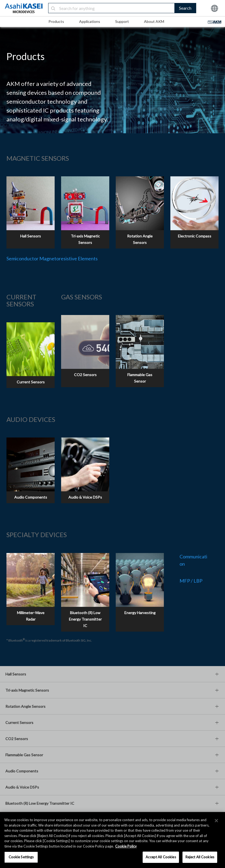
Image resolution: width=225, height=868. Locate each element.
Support (122, 21)
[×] (216, 821)
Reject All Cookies (200, 857)
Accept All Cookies (161, 857)
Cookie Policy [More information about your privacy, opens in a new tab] (126, 846)
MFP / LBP (191, 581)
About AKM (154, 21)
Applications (90, 21)
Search (185, 8)
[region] (112, 840)
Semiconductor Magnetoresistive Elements (52, 258)
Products (56, 21)
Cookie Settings (21, 857)
